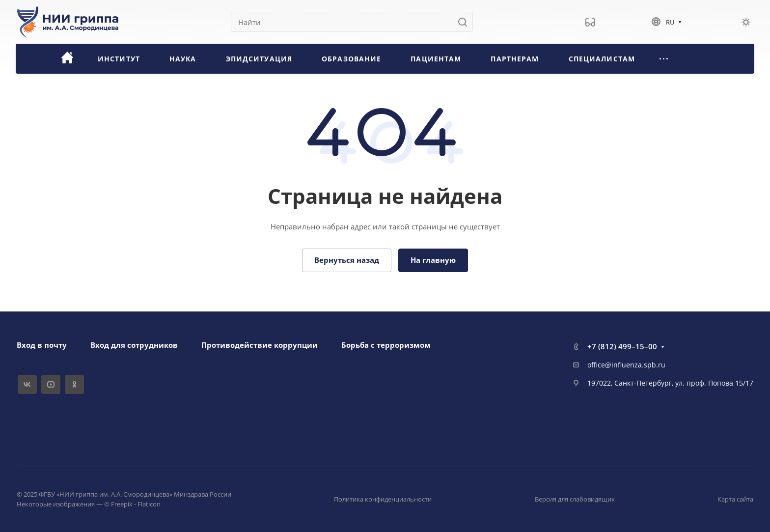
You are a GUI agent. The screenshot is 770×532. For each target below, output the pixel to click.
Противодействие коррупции (260, 345)
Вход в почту (42, 345)
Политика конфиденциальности (383, 499)
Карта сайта (735, 499)
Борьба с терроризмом (386, 345)
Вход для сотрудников (134, 345)
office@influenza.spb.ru (626, 365)
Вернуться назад (347, 260)
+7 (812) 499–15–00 (622, 346)
